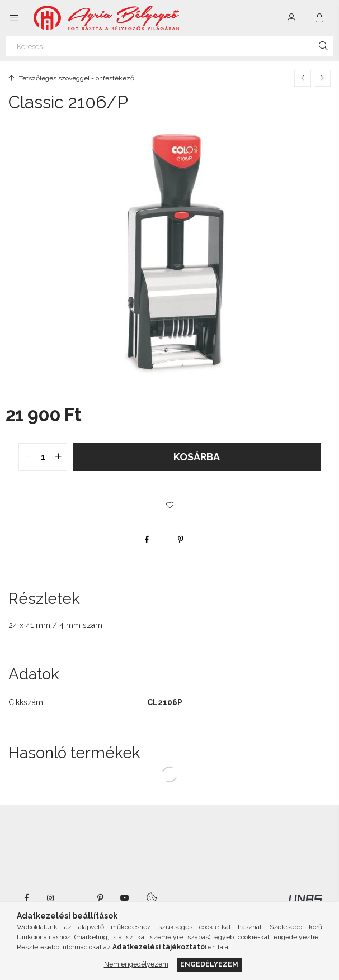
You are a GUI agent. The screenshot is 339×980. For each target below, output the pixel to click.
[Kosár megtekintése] (319, 18)
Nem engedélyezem (136, 964)
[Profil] (291, 18)
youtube (125, 898)
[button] (170, 505)
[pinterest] (181, 539)
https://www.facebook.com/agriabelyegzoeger (26, 898)
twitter (76, 898)
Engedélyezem (209, 964)
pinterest (100, 898)
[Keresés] (170, 46)
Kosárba (197, 457)
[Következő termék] (322, 78)
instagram (51, 898)
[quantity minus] (27, 457)
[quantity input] (43, 457)
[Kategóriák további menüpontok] (14, 18)
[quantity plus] (58, 457)
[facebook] (147, 539)
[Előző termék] (303, 78)
